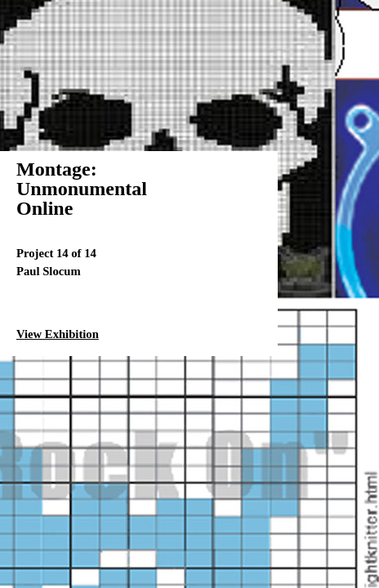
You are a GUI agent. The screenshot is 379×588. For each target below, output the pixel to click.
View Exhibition (58, 334)
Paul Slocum (49, 271)
